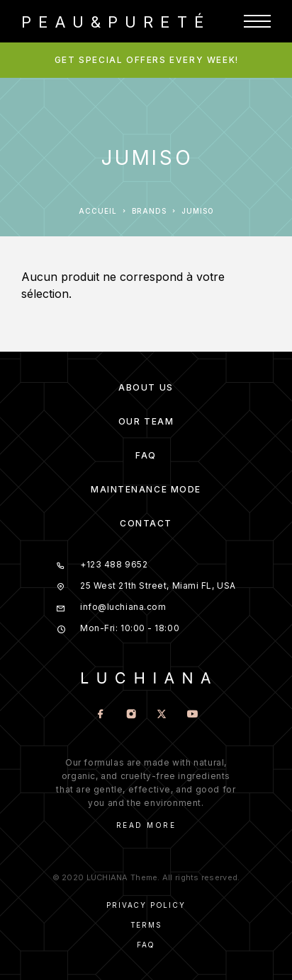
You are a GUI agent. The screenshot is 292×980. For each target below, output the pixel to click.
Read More (146, 825)
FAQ (146, 455)
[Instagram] (131, 715)
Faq (146, 945)
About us (146, 387)
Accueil (98, 211)
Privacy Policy (146, 905)
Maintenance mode (146, 489)
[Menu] (257, 21)
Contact (146, 523)
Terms (146, 925)
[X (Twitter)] (161, 715)
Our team (146, 421)
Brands (149, 211)
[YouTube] (192, 715)
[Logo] (113, 21)
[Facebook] (100, 715)
